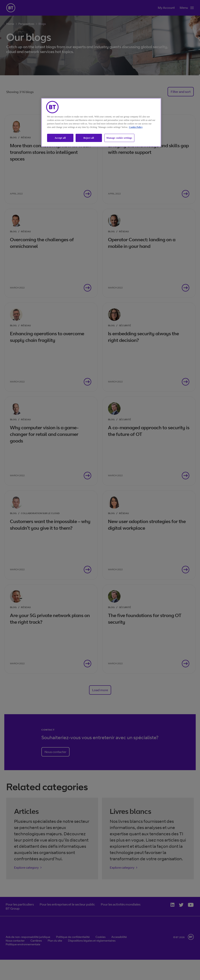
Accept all (60, 138)
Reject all (89, 138)
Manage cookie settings (119, 138)
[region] (101, 123)
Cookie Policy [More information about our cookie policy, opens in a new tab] (136, 127)
